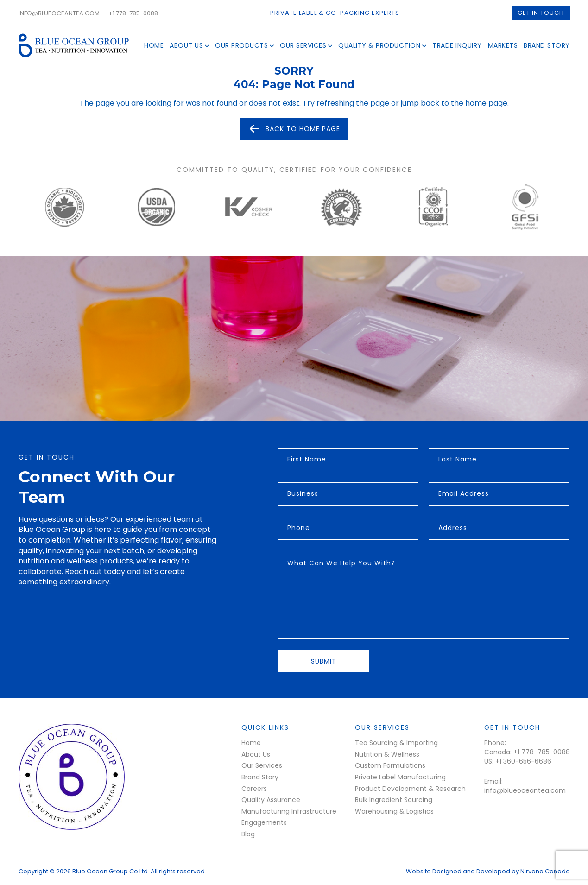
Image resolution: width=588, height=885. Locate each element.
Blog (248, 834)
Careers (254, 789)
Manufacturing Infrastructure (289, 811)
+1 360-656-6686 (523, 762)
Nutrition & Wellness (387, 754)
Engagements (264, 822)
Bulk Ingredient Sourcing (394, 800)
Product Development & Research (410, 789)
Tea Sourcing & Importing (396, 743)
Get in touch (541, 13)
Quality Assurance (271, 800)
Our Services (303, 45)
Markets (503, 45)
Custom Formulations (390, 765)
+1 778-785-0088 (133, 13)
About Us (186, 45)
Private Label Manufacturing (400, 777)
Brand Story (547, 45)
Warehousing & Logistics (394, 811)
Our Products (241, 45)
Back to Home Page (294, 129)
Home (154, 45)
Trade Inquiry (457, 45)
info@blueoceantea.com (59, 13)
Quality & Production (379, 45)
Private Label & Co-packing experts (335, 13)
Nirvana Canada (545, 871)
